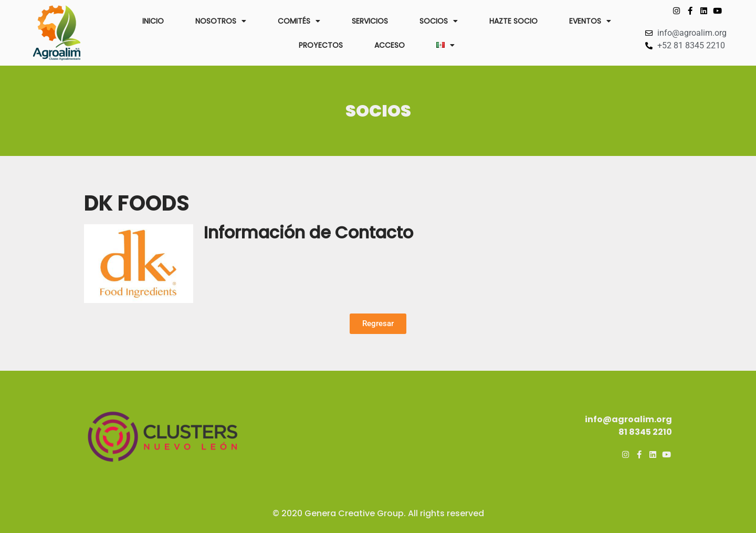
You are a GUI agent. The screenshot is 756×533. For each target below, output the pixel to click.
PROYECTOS (321, 45)
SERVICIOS (370, 21)
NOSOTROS (221, 21)
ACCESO (390, 45)
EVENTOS (590, 21)
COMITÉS (299, 21)
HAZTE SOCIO (513, 21)
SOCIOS (439, 21)
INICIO (153, 21)
